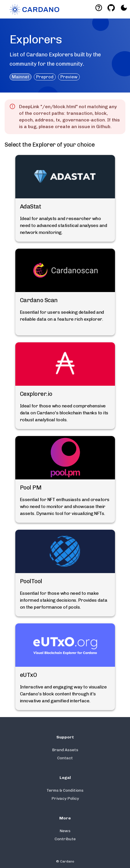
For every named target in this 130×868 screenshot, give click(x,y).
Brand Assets (65, 750)
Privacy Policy (65, 798)
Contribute (65, 839)
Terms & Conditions (65, 790)
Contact (65, 758)
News (65, 831)
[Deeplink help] (99, 8)
